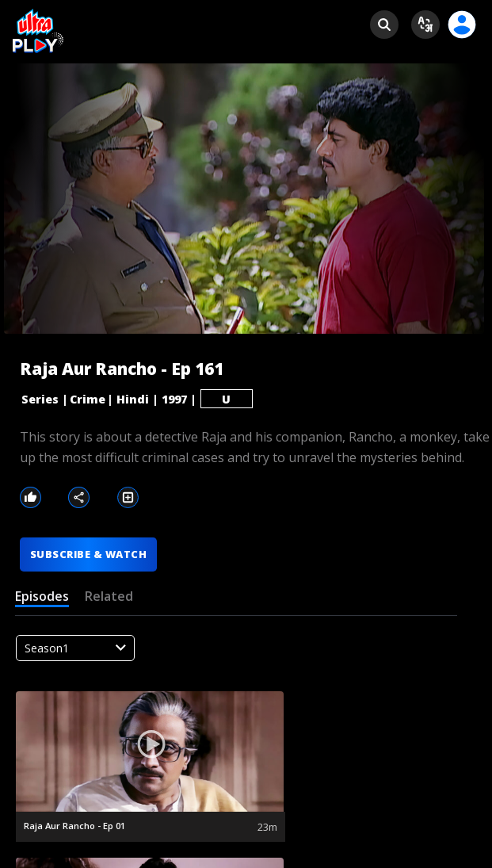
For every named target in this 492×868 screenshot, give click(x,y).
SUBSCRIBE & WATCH (88, 554)
